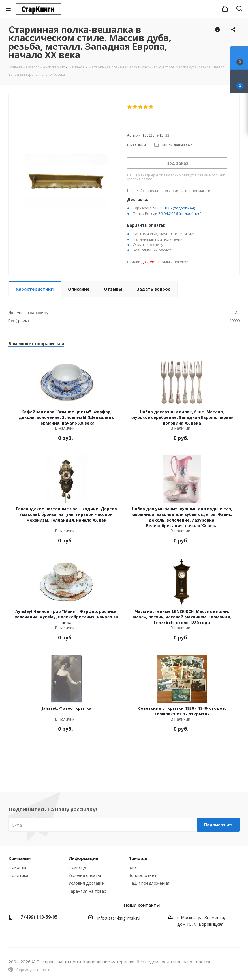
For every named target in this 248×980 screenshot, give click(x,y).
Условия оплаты (85, 875)
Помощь (77, 867)
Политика (18, 875)
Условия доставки (87, 883)
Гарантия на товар (87, 891)
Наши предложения (149, 883)
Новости (17, 867)
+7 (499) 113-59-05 (38, 917)
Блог (133, 867)
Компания (20, 858)
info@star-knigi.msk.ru (119, 918)
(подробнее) (184, 208)
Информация (83, 858)
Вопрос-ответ (142, 875)
